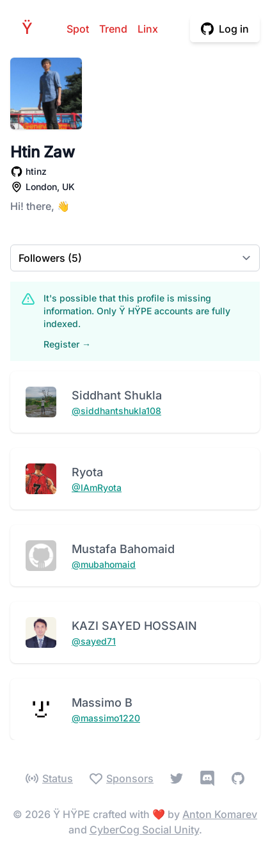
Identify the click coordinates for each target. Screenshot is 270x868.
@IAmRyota (97, 487)
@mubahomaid (104, 564)
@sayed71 (94, 641)
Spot (78, 29)
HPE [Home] (31, 28)
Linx (148, 29)
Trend (113, 29)
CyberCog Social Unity (144, 830)
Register (67, 344)
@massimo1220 (106, 718)
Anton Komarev (220, 814)
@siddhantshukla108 (116, 411)
